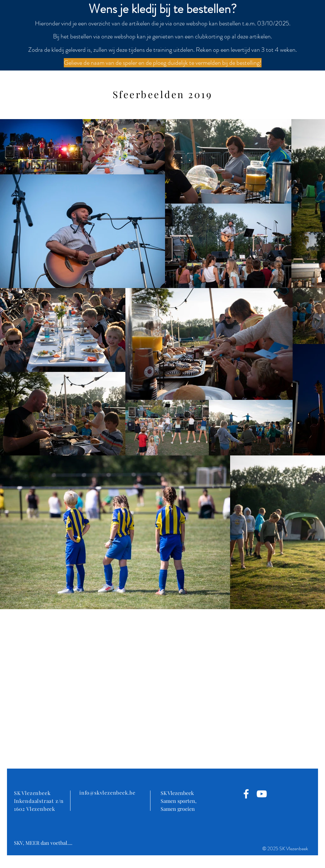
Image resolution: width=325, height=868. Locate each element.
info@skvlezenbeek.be (107, 793)
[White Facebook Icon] (246, 794)
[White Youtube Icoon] (262, 794)
